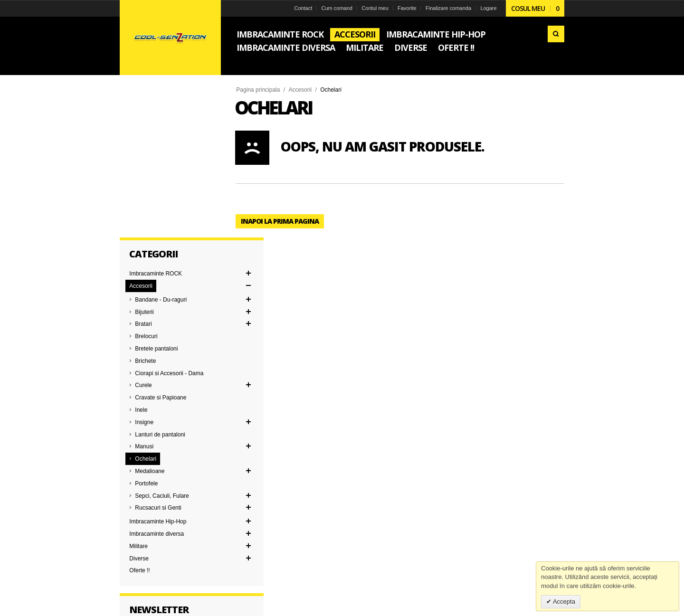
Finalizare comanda (447, 8)
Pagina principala (259, 90)
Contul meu (374, 8)
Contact (303, 8)
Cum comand (336, 8)
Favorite (406, 8)
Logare (488, 8)
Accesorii (301, 90)
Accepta (563, 602)
